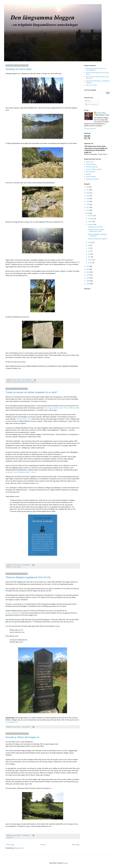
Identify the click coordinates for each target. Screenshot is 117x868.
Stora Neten (27, 382)
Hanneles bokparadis (92, 167)
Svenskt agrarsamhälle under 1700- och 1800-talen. (61, 408)
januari (90, 263)
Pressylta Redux (91, 172)
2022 (88, 193)
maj (89, 251)
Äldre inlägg (76, 845)
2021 (88, 196)
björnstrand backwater (92, 179)
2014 (88, 266)
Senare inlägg (10, 845)
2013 (88, 269)
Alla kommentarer (91, 104)
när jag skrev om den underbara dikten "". (21, 472)
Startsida (43, 845)
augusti (90, 242)
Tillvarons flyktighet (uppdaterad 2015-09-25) (28, 577)
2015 (88, 213)
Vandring (33, 382)
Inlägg (88, 101)
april (90, 254)
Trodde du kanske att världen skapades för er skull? (31, 392)
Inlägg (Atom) (19, 848)
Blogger (65, 863)
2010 (88, 278)
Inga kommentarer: (27, 380)
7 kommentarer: (26, 835)
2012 (88, 272)
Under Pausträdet (91, 177)
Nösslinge (20, 382)
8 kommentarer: (26, 727)
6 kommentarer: (26, 565)
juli (89, 245)
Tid (12, 837)
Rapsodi (88, 174)
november (91, 219)
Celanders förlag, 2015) (24, 419)
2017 (88, 207)
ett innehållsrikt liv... (12, 722)
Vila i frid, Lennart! (92, 85)
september (91, 224)
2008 (88, 284)
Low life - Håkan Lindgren (94, 169)
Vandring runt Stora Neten (19, 69)
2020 (88, 199)
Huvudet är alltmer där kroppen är (22, 737)
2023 (88, 190)
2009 (88, 281)
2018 (88, 204)
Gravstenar (14, 382)
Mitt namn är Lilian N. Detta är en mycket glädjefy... (96, 69)
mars (90, 257)
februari (91, 260)
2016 (88, 210)
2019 (88, 201)
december (91, 216)
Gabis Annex (90, 162)
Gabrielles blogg (91, 164)
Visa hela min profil (90, 128)
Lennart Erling (101, 113)
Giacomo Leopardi (16, 567)
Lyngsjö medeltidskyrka (13, 613)
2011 (88, 275)
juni (89, 248)
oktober (90, 222)
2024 (88, 187)
